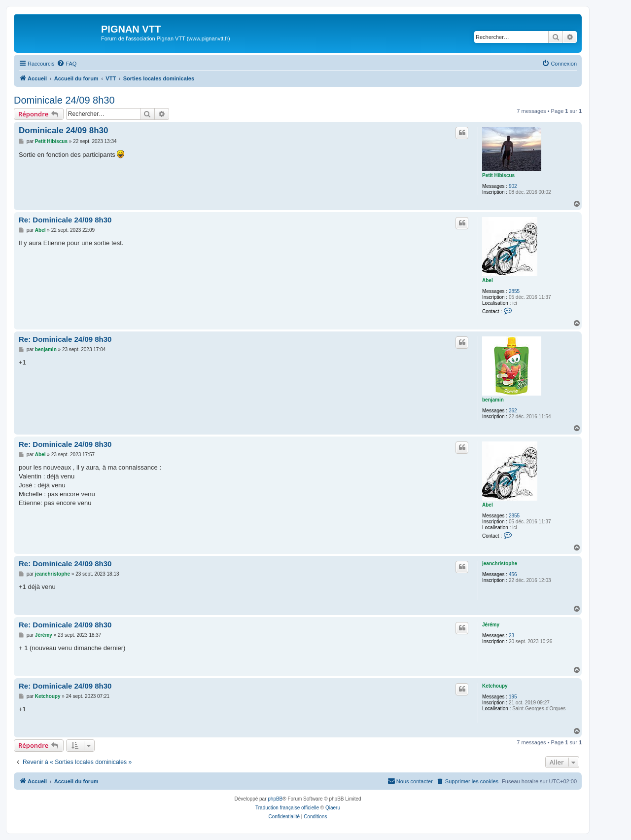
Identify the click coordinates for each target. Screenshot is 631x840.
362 (513, 411)
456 (513, 574)
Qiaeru (333, 808)
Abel (488, 280)
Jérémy (491, 625)
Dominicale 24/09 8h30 (64, 100)
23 (511, 636)
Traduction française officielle (287, 808)
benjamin (493, 400)
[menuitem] (67, 64)
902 (513, 186)
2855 (514, 291)
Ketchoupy (495, 686)
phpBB (275, 799)
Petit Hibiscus (498, 175)
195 (513, 697)
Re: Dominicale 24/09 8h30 (65, 220)
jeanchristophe (500, 564)
